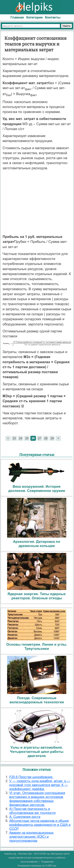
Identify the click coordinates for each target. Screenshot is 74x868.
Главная (17, 17)
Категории (34, 17)
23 (14, 438)
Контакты (53, 17)
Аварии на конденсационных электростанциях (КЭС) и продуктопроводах (31, 837)
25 (27, 438)
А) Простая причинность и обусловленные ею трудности (32, 811)
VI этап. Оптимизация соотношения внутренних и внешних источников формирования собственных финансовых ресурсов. (37, 799)
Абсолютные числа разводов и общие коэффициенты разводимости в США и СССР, (40, 825)
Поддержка (47, 862)
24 (21, 438)
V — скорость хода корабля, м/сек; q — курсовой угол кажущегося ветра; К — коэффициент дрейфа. (40, 785)
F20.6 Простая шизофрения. (31, 777)
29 (52, 438)
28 (46, 438)
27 (39, 438)
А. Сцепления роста (25, 817)
